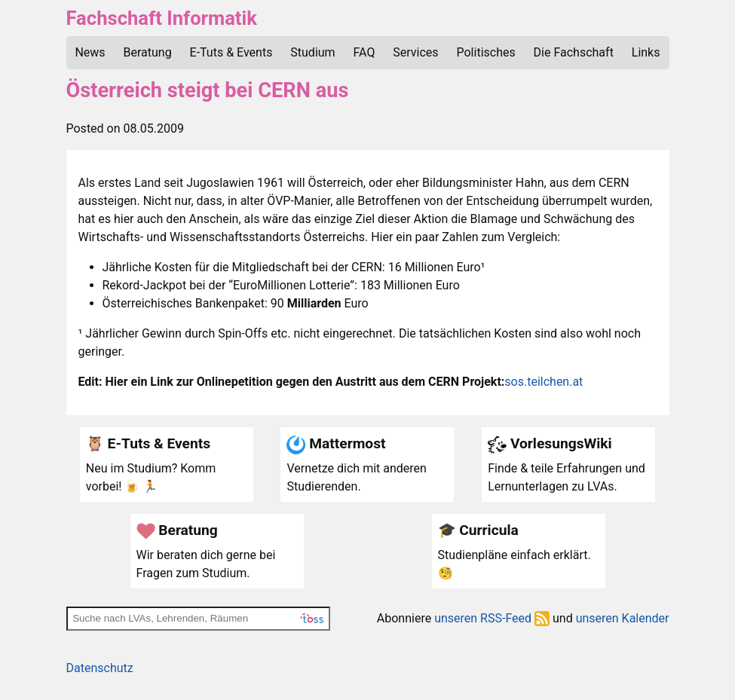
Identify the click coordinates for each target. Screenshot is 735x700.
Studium (312, 52)
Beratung (148, 52)
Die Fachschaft (574, 52)
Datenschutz (100, 668)
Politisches (486, 52)
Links (646, 52)
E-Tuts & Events (231, 52)
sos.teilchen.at (544, 382)
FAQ (364, 52)
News (90, 52)
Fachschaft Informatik (162, 18)
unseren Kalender (623, 618)
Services (415, 52)
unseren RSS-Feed (492, 618)
